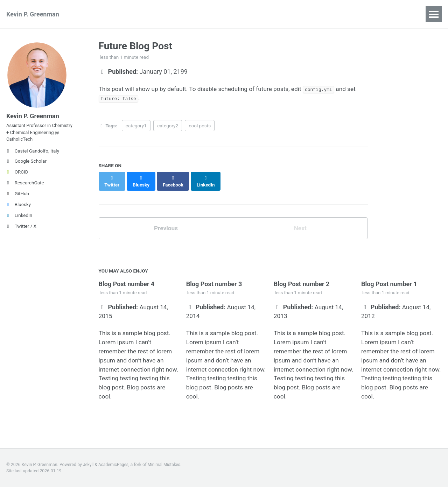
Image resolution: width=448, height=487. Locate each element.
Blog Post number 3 (214, 288)
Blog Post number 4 (127, 288)
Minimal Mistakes (166, 465)
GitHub (18, 198)
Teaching (206, 14)
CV (308, 14)
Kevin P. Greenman (33, 14)
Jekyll (89, 465)
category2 (168, 127)
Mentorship (247, 14)
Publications (102, 14)
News (284, 14)
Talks (139, 14)
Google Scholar (26, 165)
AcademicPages (114, 465)
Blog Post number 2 (302, 288)
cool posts (200, 127)
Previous (166, 223)
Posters (170, 14)
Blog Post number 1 (389, 288)
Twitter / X (21, 230)
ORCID (17, 176)
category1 (136, 127)
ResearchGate (25, 187)
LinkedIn (19, 219)
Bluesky (19, 209)
